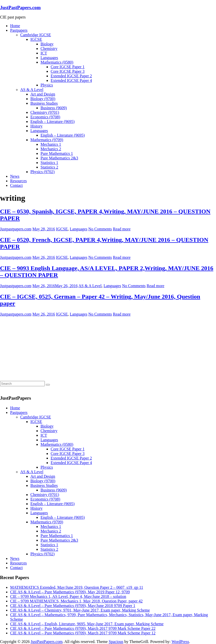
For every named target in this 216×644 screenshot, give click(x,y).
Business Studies (44, 103)
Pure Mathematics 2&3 (59, 158)
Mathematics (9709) (47, 140)
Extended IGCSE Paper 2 (71, 76)
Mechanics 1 (51, 144)
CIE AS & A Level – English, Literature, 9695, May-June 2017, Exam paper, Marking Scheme (87, 624)
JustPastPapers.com (20, 7)
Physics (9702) (43, 172)
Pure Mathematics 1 (57, 153)
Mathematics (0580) (57, 62)
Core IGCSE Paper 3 (68, 71)
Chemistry (49, 49)
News (15, 176)
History (36, 126)
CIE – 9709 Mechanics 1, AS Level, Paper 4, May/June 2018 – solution (68, 596)
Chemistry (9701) (45, 112)
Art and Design (43, 94)
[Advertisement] (38, 348)
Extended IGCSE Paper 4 (71, 80)
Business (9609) (54, 108)
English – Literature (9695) (53, 122)
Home (15, 26)
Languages (49, 58)
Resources (18, 181)
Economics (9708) (45, 117)
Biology (47, 44)
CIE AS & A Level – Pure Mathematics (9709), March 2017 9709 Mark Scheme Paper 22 (83, 628)
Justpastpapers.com (16, 229)
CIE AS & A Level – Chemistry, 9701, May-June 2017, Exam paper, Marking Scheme (80, 610)
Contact (16, 185)
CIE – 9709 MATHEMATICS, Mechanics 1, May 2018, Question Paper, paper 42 (76, 601)
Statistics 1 (49, 163)
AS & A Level (32, 90)
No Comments (100, 229)
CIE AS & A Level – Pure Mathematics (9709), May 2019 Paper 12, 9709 (70, 592)
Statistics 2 (49, 167)
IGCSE (36, 39)
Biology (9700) (43, 99)
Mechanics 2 (51, 149)
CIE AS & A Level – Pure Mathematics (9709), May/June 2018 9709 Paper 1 (73, 606)
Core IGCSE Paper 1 (68, 67)
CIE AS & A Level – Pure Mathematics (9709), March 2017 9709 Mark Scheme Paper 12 (83, 633)
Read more (122, 229)
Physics (47, 85)
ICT (44, 53)
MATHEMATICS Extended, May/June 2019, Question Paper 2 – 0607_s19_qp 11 (77, 587)
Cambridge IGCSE (36, 35)
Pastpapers (19, 30)
